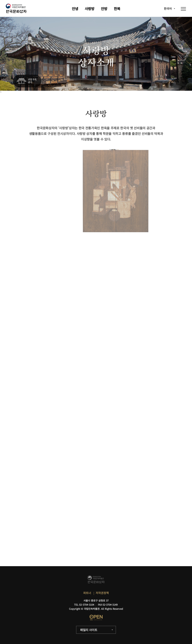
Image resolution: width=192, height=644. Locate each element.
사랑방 (90, 9)
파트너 (87, 593)
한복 (117, 9)
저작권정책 (102, 593)
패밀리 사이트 (89, 630)
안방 (104, 9)
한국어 (168, 9)
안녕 (75, 9)
